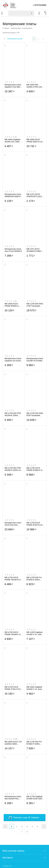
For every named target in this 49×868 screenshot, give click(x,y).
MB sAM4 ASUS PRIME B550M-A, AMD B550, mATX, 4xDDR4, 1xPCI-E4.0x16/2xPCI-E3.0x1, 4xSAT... (12, 305)
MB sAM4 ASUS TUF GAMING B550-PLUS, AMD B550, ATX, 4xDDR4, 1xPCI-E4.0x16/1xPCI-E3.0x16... (14, 743)
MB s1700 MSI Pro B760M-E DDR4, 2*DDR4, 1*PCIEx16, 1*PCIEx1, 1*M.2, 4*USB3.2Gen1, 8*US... (35, 578)
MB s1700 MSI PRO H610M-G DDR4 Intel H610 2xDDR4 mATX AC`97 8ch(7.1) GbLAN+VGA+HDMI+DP (13, 469)
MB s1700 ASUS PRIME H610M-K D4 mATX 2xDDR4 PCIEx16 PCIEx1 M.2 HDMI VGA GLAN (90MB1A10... (13, 633)
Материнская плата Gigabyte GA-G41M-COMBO (13, 359)
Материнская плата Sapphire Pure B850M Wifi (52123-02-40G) (14, 86)
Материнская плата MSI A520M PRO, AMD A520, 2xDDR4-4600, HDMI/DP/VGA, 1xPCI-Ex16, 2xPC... (13, 797)
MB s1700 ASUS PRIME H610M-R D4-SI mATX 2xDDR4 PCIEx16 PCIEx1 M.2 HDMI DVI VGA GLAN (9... (14, 578)
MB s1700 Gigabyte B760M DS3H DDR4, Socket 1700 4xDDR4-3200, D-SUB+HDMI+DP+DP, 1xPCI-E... (35, 797)
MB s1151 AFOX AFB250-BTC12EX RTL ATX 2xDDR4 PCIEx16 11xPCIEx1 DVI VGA (35, 195)
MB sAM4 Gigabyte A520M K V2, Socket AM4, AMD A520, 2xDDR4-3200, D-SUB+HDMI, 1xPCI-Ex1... (35, 688)
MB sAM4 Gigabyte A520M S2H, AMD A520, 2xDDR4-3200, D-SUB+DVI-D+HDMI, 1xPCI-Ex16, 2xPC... (14, 140)
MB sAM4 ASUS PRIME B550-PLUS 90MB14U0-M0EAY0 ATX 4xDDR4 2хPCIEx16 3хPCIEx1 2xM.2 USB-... (35, 140)
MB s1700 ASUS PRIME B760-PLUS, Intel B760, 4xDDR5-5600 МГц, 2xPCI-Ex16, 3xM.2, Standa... (35, 524)
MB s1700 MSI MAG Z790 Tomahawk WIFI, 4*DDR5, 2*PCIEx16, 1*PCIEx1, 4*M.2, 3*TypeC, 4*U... (35, 305)
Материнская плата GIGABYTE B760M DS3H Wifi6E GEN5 (35, 359)
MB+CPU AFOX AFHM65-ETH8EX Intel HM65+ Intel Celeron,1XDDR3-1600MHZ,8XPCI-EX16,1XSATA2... (34, 250)
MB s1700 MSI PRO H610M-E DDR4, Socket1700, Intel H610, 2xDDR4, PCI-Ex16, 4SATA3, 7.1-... (13, 414)
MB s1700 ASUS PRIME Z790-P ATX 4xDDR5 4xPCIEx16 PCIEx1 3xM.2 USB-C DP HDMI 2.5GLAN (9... (14, 688)
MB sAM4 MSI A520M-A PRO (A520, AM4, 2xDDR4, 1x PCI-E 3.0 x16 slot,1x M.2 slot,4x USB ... (35, 86)
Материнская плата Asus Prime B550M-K (13, 250)
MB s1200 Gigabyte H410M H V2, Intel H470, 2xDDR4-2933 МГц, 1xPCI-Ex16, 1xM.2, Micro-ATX (35, 633)
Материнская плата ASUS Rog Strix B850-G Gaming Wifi (13, 524)
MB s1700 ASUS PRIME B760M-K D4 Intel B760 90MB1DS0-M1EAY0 (35, 469)
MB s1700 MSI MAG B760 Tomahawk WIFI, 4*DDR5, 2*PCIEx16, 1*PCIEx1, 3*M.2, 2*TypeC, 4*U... (35, 414)
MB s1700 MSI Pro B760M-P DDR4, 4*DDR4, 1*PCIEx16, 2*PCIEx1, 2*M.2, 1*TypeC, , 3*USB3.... (35, 743)
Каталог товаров (2, 13)
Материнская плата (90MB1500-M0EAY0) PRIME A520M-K (13, 195)
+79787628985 (39, 5)
